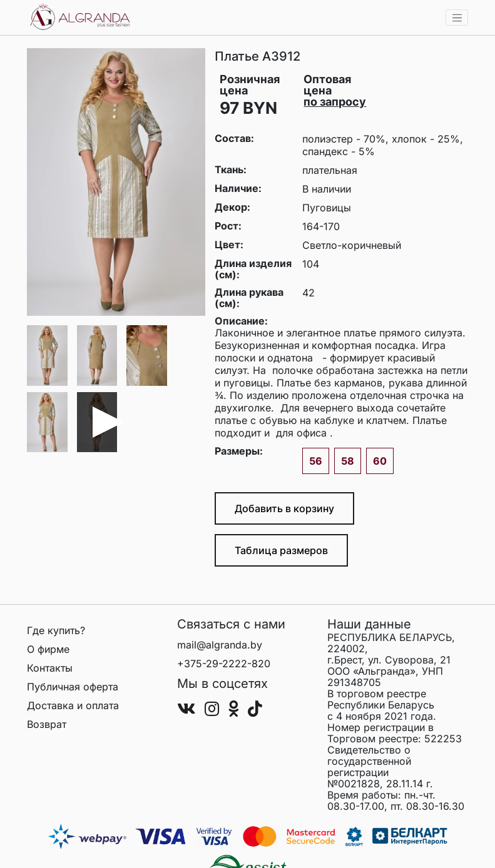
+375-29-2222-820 (224, 664)
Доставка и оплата (73, 705)
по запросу (335, 102)
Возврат (47, 724)
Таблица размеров (281, 550)
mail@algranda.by (220, 645)
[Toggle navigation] (457, 18)
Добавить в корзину (284, 508)
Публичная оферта (73, 687)
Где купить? (56, 630)
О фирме (48, 649)
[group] (116, 182)
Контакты (50, 668)
